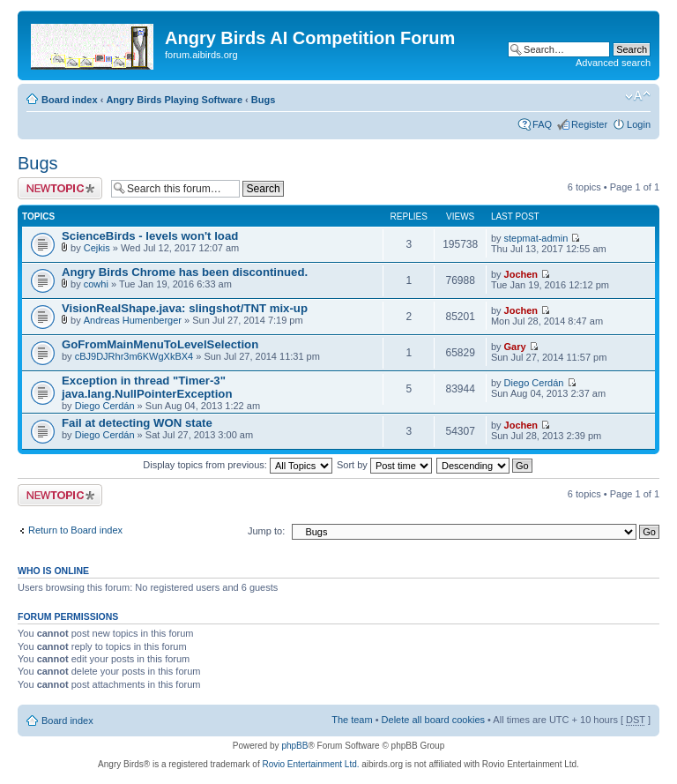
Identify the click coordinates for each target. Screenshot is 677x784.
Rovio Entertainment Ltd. (310, 764)
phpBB (294, 746)
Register (589, 124)
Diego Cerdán (105, 406)
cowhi (96, 284)
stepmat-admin (536, 238)
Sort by (384, 465)
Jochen (521, 274)
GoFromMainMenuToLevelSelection (160, 344)
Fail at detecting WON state (137, 423)
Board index (70, 100)
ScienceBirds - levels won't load (150, 236)
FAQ (542, 124)
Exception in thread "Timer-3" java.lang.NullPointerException (147, 387)
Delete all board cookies (433, 720)
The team (352, 720)
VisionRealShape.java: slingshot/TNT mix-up (185, 308)
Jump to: (266, 531)
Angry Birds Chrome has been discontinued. (185, 272)
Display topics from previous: (238, 465)
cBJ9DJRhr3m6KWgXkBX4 (134, 356)
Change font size (638, 96)
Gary (515, 347)
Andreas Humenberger (133, 320)
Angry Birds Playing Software (174, 100)
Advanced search (613, 63)
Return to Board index (75, 530)
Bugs (264, 100)
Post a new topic (60, 188)
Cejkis (97, 248)
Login (639, 124)
